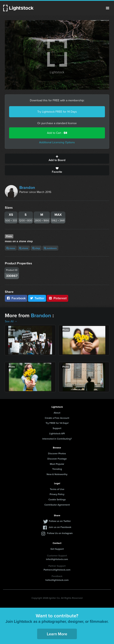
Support (57, 428)
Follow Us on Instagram (60, 533)
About (57, 413)
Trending (57, 469)
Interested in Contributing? (57, 439)
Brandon (27, 187)
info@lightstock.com (57, 559)
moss (11, 248)
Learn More (57, 634)
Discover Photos (57, 453)
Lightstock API (57, 433)
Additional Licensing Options (57, 142)
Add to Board (57, 159)
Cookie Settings (57, 499)
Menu (108, 8)
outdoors (50, 248)
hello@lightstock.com (57, 580)
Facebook (16, 298)
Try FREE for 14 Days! (57, 423)
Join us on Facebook (60, 527)
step (36, 248)
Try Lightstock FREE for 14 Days (57, 112)
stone (24, 248)
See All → (11, 321)
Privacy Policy (57, 494)
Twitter (37, 298)
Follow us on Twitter (60, 521)
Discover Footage (57, 459)
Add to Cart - (57, 133)
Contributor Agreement (57, 505)
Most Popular (57, 464)
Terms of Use (57, 489)
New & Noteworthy (57, 474)
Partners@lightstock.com (57, 570)
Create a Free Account (57, 418)
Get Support (57, 549)
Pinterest (58, 298)
